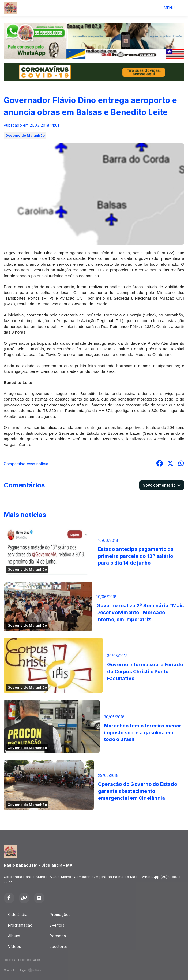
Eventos (57, 925)
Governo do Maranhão (25, 135)
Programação (20, 925)
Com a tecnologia (22, 970)
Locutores (59, 946)
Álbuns (14, 936)
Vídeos (14, 946)
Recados (58, 936)
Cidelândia (18, 914)
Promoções (60, 914)
